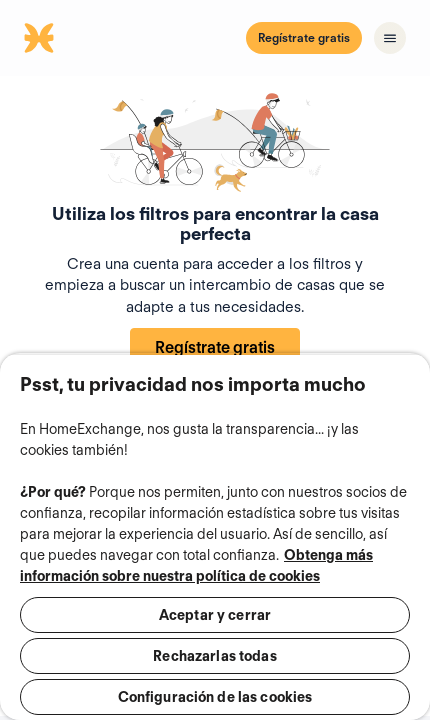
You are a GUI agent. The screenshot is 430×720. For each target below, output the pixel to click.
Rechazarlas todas (214, 656)
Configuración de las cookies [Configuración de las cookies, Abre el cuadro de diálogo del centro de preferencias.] (215, 697)
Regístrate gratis (304, 37)
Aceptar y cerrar (215, 615)
